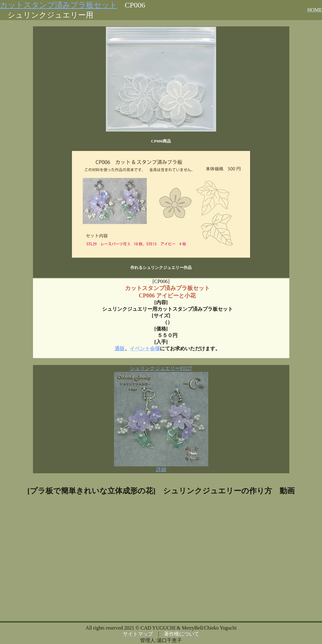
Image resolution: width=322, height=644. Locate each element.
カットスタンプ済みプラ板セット (59, 5)
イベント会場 (145, 349)
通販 (120, 349)
